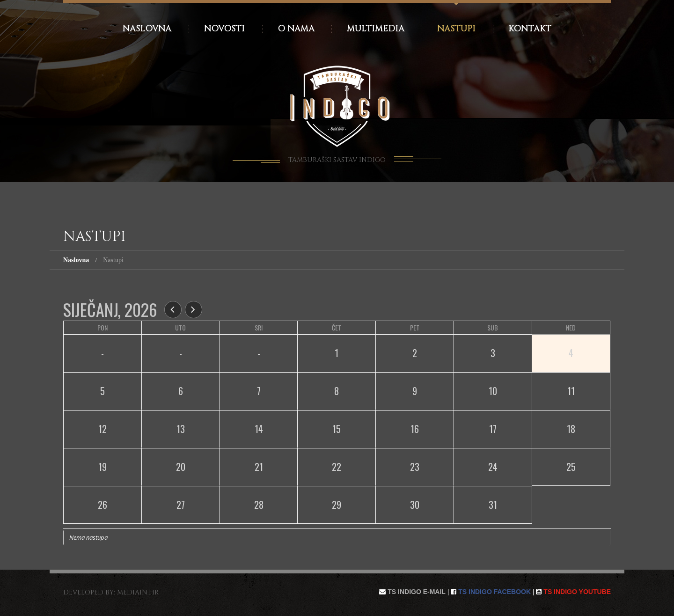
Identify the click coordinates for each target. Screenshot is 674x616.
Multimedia (376, 29)
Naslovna (147, 29)
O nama (296, 29)
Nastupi (456, 29)
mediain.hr (138, 592)
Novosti (224, 29)
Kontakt (530, 29)
